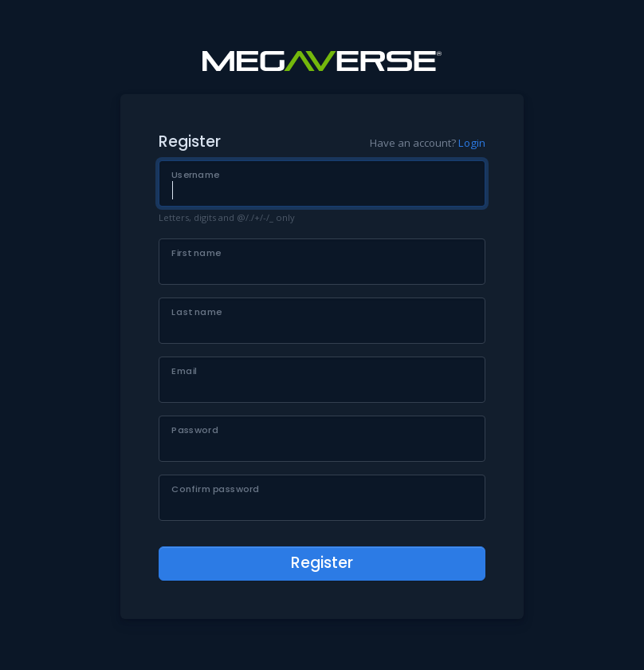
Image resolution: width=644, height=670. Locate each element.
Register (322, 563)
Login (472, 143)
